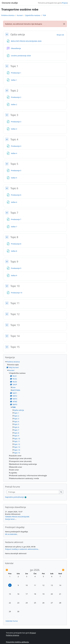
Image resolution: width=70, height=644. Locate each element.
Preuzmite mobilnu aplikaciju (17, 642)
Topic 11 (15, 303)
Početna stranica (8, 15)
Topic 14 (15, 336)
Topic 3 (14, 115)
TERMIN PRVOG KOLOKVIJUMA (17, 517)
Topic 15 (15, 347)
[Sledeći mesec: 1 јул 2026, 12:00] (57, 570)
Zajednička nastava (33, 15)
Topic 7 (14, 213)
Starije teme (10, 519)
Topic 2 (14, 91)
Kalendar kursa (12, 621)
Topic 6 (14, 188)
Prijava (65, 3)
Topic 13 (15, 325)
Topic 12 (15, 314)
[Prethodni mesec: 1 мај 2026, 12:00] (13, 570)
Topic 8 (14, 237)
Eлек (14, 387)
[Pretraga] (33, 492)
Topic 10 (15, 286)
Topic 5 (14, 164)
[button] (7, 34)
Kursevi (20, 15)
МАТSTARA (16, 390)
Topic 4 (14, 139)
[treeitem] (35, 420)
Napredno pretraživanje (14, 497)
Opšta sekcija (18, 34)
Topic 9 (14, 262)
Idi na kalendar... (12, 534)
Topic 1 (14, 66)
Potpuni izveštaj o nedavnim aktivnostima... (22, 549)
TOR (44, 15)
